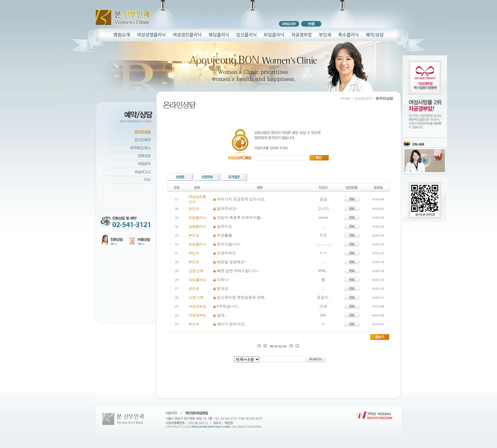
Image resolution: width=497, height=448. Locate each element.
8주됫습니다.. (228, 306)
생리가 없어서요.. (232, 324)
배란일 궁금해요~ (232, 262)
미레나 (223, 280)
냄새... (222, 315)
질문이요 (224, 226)
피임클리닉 (274, 35)
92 (280, 346)
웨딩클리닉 (219, 35)
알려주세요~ (227, 209)
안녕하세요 (226, 253)
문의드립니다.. (229, 244)
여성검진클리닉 (187, 35)
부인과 (325, 35)
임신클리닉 (246, 35)
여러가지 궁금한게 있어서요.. (242, 199)
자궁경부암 (302, 35)
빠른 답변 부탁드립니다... (238, 271)
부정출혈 (224, 235)
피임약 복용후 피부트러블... (240, 218)
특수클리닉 (349, 35)
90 (271, 346)
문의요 (223, 289)
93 (285, 346)
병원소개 (122, 35)
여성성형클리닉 (151, 35)
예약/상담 (375, 35)
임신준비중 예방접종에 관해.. (242, 297)
